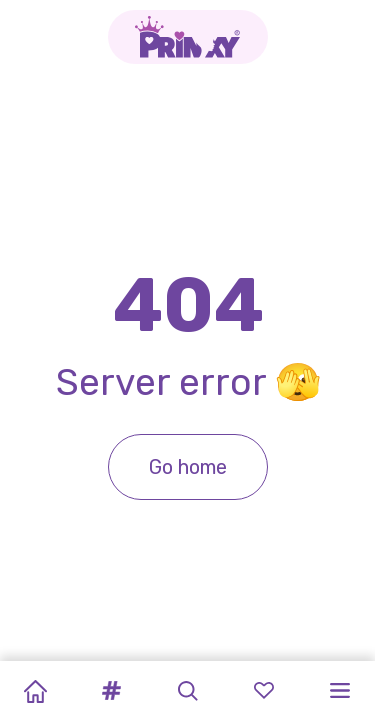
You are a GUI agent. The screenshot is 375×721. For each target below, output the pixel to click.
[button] (111, 691)
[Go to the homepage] (188, 37)
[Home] (35, 691)
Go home (188, 467)
